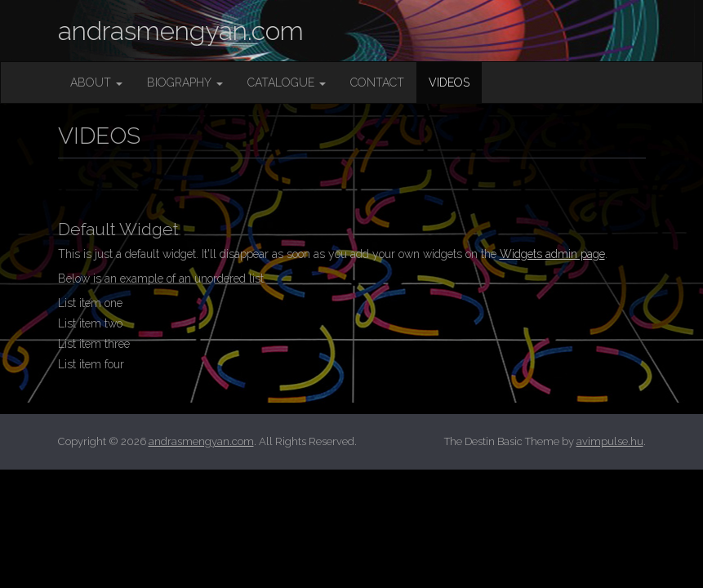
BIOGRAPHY (185, 82)
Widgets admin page (552, 254)
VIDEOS (449, 82)
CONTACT (377, 82)
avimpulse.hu (610, 441)
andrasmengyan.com (181, 31)
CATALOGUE (287, 82)
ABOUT (96, 82)
